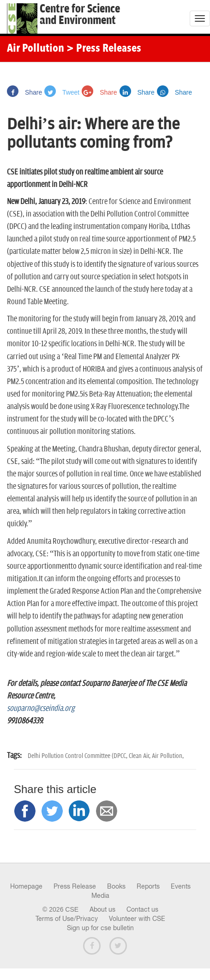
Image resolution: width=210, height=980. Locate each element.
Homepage (26, 886)
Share (24, 92)
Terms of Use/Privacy (67, 919)
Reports (148, 886)
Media (100, 896)
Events (181, 886)
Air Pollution (36, 49)
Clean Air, (140, 756)
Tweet (62, 92)
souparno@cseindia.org (41, 709)
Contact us (142, 909)
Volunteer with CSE (137, 919)
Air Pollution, (168, 756)
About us (102, 909)
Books (116, 886)
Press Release (75, 886)
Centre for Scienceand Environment (80, 15)
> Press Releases (104, 49)
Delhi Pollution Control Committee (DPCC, (78, 756)
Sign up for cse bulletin (100, 928)
